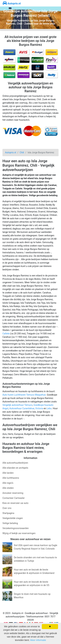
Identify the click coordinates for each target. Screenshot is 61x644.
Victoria (39, 408)
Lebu (49, 408)
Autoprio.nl (12, 3)
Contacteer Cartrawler (14, 498)
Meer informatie (38, 640)
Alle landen (8, 473)
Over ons (7, 508)
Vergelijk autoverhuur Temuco (17, 405)
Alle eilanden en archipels (15, 468)
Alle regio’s (8, 483)
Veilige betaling (10, 523)
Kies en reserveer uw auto (15, 503)
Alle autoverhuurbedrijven (15, 463)
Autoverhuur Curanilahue (22, 408)
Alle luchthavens (11, 478)
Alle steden (8, 488)
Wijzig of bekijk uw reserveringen (19, 533)
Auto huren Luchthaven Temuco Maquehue (24, 395)
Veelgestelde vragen (13, 518)
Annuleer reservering (13, 493)
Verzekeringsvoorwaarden (16, 528)
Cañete (6, 334)
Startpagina (8, 513)
